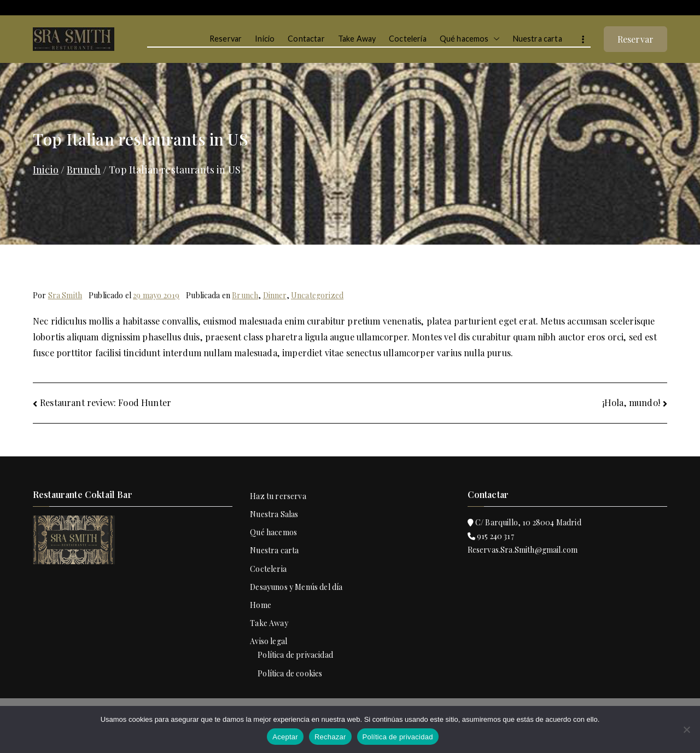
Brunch (245, 295)
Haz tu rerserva (278, 496)
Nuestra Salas (274, 514)
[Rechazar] (686, 729)
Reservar (226, 39)
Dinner (275, 295)
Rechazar (330, 737)
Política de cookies (290, 673)
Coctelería (408, 39)
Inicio (265, 39)
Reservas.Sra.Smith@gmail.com (523, 550)
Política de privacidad (295, 655)
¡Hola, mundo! (631, 402)
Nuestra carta (538, 39)
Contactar (306, 39)
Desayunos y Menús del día (296, 587)
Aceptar (285, 737)
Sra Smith (65, 295)
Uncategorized (317, 295)
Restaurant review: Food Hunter (106, 402)
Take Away (357, 39)
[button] (494, 39)
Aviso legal (269, 641)
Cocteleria (268, 569)
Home (261, 605)
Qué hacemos (470, 39)
